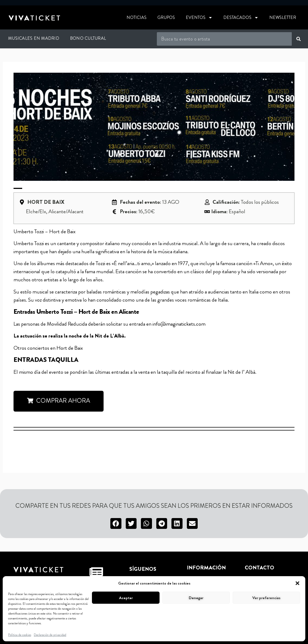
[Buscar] (299, 39)
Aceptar (126, 598)
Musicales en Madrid (34, 38)
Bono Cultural (88, 38)
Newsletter (283, 17)
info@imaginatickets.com (179, 324)
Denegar (196, 598)
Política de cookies (20, 635)
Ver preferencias (266, 598)
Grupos (166, 17)
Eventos (199, 18)
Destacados (241, 18)
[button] (297, 583)
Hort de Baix (70, 348)
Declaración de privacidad (50, 635)
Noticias (137, 17)
